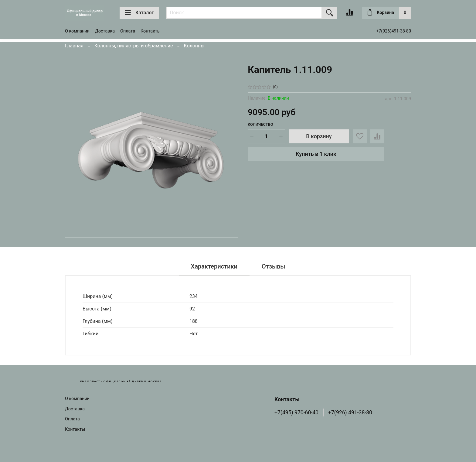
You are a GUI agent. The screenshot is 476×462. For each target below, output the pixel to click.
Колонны (194, 46)
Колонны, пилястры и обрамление (134, 46)
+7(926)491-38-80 (394, 31)
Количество (260, 124)
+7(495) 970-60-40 (296, 412)
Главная (74, 46)
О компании (77, 31)
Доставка (105, 31)
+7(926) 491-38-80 (350, 412)
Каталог (139, 13)
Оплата (128, 31)
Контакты (151, 31)
